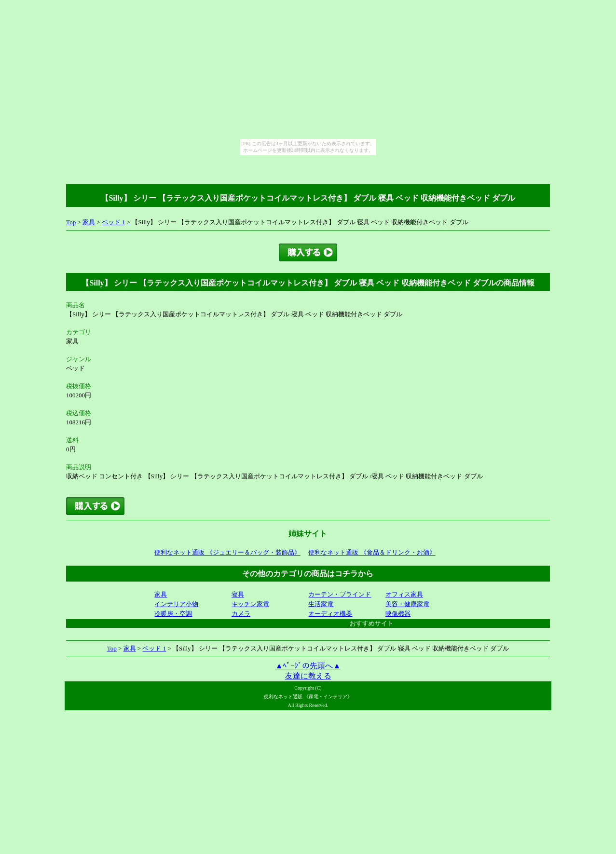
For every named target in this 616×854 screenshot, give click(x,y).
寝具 (238, 594)
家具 (89, 222)
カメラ (241, 614)
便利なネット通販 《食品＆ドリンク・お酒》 (372, 552)
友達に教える (308, 676)
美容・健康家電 (407, 604)
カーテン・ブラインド (340, 594)
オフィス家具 (404, 594)
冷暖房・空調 (173, 614)
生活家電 (321, 604)
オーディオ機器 (330, 614)
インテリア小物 (176, 604)
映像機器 (398, 614)
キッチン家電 (250, 604)
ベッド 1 (114, 222)
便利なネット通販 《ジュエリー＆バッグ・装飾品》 (227, 552)
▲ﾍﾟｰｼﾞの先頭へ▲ (308, 666)
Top (71, 222)
